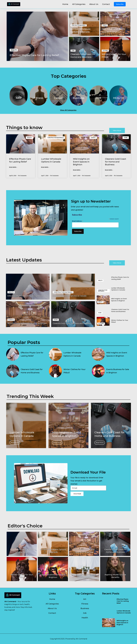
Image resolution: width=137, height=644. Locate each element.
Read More (25, 443)
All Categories (79, 4)
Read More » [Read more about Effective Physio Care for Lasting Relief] (13, 167)
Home (65, 4)
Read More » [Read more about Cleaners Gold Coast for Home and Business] (109, 170)
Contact (106, 4)
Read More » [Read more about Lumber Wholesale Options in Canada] (45, 167)
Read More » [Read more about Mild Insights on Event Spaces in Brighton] (77, 170)
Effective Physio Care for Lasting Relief (35, 55)
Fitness (85, 604)
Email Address (78, 221)
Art (85, 599)
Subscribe (120, 4)
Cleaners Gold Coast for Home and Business (116, 162)
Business (85, 608)
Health (85, 618)
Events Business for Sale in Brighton (118, 371)
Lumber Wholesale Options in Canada (70, 296)
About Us (94, 4)
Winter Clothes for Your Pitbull (120, 321)
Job (85, 613)
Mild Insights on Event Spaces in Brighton (81, 162)
